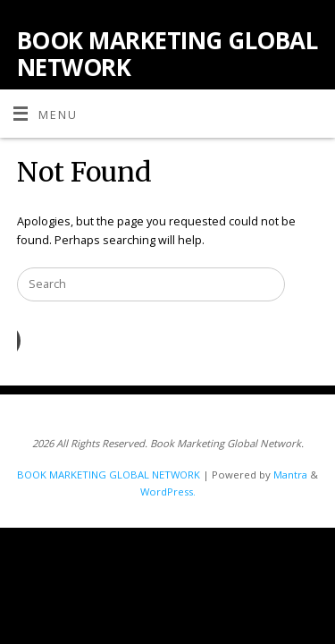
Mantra (290, 475)
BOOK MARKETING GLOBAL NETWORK (167, 54)
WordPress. (168, 491)
